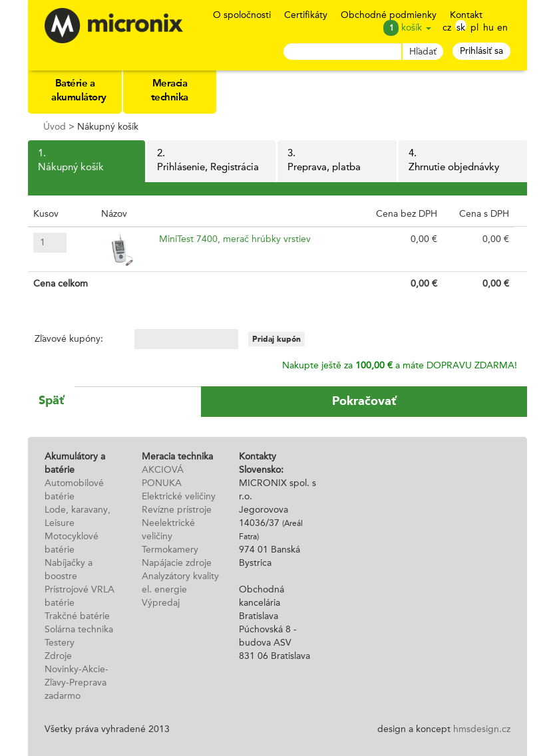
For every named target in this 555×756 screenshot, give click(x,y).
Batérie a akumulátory (78, 91)
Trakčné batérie (77, 616)
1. (87, 162)
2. (211, 162)
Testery (60, 643)
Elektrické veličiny (179, 497)
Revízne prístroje (177, 510)
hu (488, 27)
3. (337, 162)
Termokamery (170, 550)
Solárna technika (79, 630)
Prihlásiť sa (481, 51)
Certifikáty (306, 15)
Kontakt (466, 15)
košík (416, 28)
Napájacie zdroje (177, 563)
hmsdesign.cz (482, 729)
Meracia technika (170, 91)
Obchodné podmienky (389, 15)
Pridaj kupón (277, 339)
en (502, 27)
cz (447, 27)
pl (474, 27)
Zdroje (58, 656)
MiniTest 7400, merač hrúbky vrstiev (235, 239)
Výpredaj (161, 603)
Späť (51, 400)
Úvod (55, 127)
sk (461, 27)
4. (463, 162)
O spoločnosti (242, 15)
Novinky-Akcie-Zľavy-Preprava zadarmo (77, 683)
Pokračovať (364, 401)
